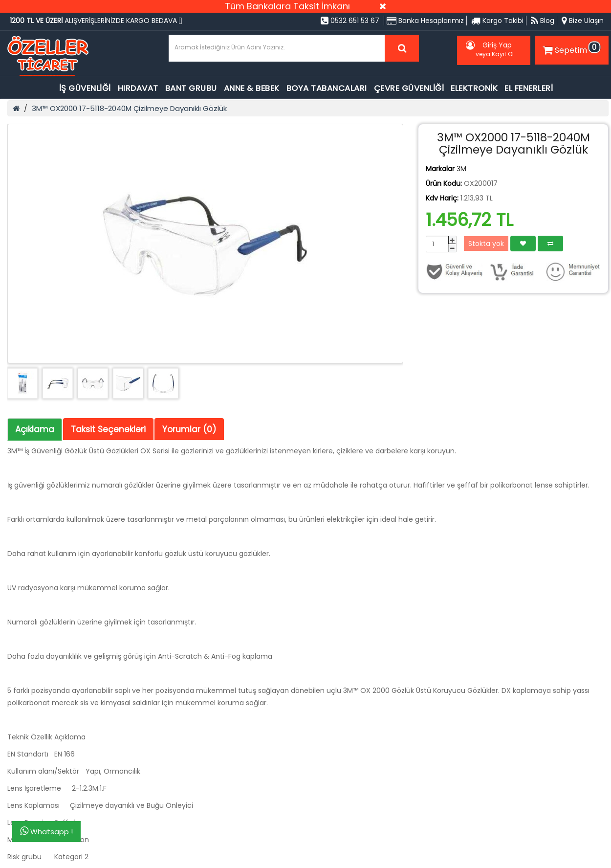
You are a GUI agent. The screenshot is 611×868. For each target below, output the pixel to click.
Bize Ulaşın (583, 21)
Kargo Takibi (497, 21)
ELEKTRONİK (474, 88)
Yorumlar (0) (189, 429)
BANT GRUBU (191, 88)
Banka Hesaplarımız (425, 21)
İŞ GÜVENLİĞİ (85, 88)
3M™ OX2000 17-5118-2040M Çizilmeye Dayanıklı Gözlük (129, 108)
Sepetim (570, 48)
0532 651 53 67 (350, 21)
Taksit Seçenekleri (108, 429)
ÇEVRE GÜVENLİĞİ (409, 88)
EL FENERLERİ (529, 88)
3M (461, 169)
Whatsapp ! (46, 831)
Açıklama (35, 429)
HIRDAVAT (138, 88)
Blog (543, 21)
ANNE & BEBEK (252, 88)
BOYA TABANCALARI (327, 88)
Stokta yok (486, 244)
